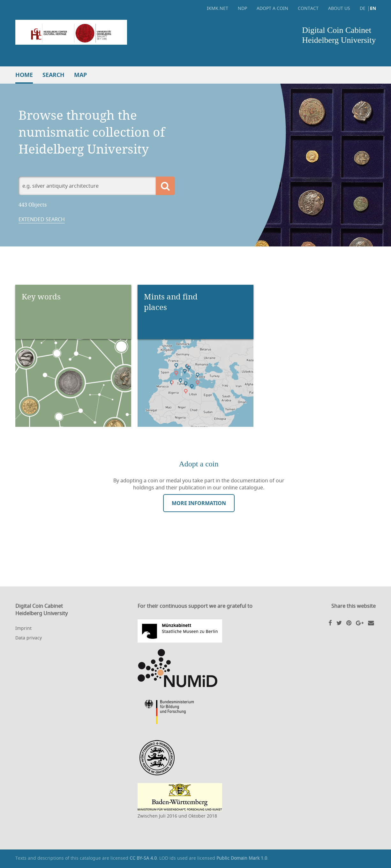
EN (373, 8)
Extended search (42, 219)
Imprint (23, 628)
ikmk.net (218, 8)
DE (363, 8)
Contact (308, 8)
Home (24, 75)
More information (199, 503)
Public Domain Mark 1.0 (242, 858)
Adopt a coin (272, 8)
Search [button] (53, 75)
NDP (242, 8)
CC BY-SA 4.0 (143, 858)
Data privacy (29, 638)
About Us (339, 8)
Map (80, 75)
